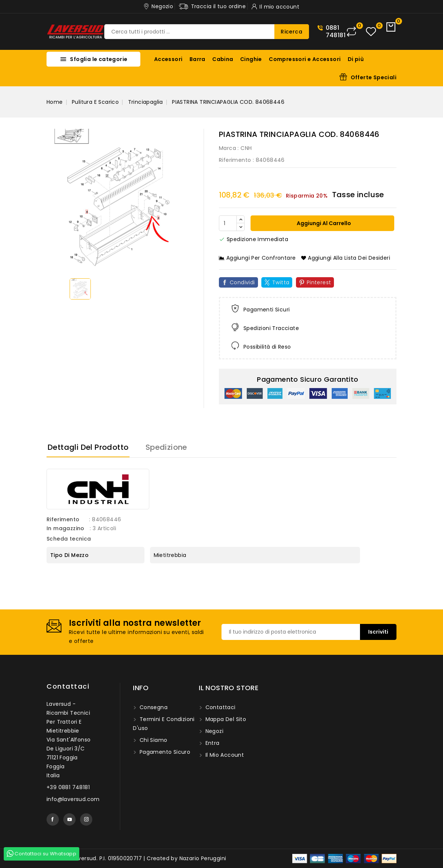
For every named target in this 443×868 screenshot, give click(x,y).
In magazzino (66, 528)
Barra (197, 59)
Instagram (86, 819)
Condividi (242, 282)
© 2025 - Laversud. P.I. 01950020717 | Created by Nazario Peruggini (136, 858)
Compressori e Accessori (305, 59)
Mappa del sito (225, 719)
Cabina (223, 59)
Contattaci (68, 686)
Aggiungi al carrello (323, 223)
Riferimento (235, 160)
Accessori (168, 59)
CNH (246, 148)
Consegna (153, 707)
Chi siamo (152, 740)
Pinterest (319, 282)
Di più (356, 59)
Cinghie (251, 59)
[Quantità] (228, 223)
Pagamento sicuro (164, 752)
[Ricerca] (207, 32)
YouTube (69, 819)
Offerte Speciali (374, 77)
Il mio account (224, 755)
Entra (211, 743)
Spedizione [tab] (166, 447)
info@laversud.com (73, 799)
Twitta (281, 282)
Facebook (53, 819)
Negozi (213, 731)
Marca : (229, 148)
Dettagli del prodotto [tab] (88, 447)
